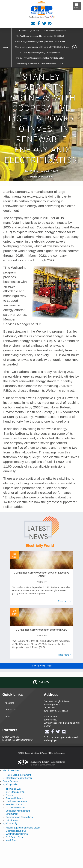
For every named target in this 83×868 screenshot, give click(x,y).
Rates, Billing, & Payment (18, 775)
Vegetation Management (18, 811)
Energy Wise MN (11, 737)
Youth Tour (11, 840)
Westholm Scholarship (17, 834)
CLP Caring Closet (15, 837)
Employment (12, 814)
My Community (10, 823)
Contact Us (10, 709)
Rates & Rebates (14, 798)
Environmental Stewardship (19, 817)
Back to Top (44, 682)
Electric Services (11, 770)
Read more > (64, 601)
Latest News (12, 820)
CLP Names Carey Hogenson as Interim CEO (41, 630)
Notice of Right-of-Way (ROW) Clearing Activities (40, 53)
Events (9, 795)
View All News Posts (42, 666)
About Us (9, 703)
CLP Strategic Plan (15, 792)
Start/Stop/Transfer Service (19, 778)
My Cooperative (10, 784)
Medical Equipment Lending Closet (23, 828)
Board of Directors (15, 804)
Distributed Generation (17, 801)
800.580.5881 (51, 720)
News (7, 716)
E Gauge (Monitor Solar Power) (18, 740)
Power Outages (10, 781)
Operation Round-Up (16, 831)
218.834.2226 (51, 717)
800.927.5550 (51, 723)
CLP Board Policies (15, 808)
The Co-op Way (14, 789)
